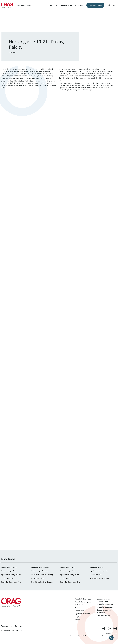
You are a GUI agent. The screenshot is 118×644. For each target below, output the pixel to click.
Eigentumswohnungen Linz (99, 571)
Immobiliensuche (95, 5)
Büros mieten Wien (8, 578)
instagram (115, 628)
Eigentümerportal (24, 5)
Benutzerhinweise (95, 636)
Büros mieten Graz (67, 578)
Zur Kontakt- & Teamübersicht (12, 630)
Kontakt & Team (66, 5)
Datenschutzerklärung (84, 636)
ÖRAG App (79, 5)
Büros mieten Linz (96, 575)
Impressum (73, 636)
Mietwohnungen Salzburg (40, 571)
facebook (109, 628)
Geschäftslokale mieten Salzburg (42, 582)
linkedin (103, 628)
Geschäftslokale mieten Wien (11, 582)
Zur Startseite (7, 5)
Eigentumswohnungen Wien (11, 575)
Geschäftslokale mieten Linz (99, 578)
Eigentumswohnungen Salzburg (42, 575)
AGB (103, 636)
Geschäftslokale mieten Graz (70, 582)
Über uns (53, 5)
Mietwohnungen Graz (68, 571)
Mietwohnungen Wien (9, 571)
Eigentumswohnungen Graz (70, 575)
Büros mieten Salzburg (39, 578)
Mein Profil (109, 6)
